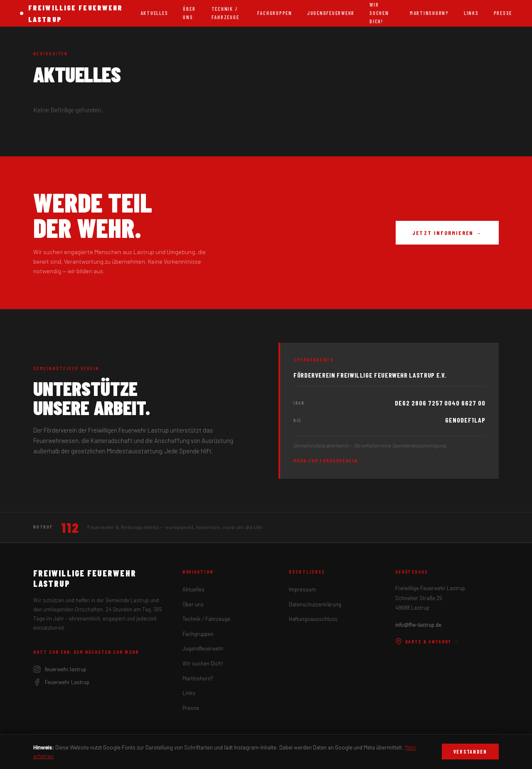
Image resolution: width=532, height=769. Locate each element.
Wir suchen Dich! (203, 663)
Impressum (302, 589)
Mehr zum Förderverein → (329, 460)
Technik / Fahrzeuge (225, 13)
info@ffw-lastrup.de (418, 625)
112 (70, 527)
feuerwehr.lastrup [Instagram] (60, 669)
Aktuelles (154, 13)
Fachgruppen (275, 13)
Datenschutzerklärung (315, 604)
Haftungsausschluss (313, 619)
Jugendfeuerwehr (331, 13)
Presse (503, 13)
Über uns (189, 13)
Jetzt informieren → (447, 233)
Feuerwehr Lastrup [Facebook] (61, 682)
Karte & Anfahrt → (427, 641)
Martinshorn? (429, 13)
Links (471, 13)
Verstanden (470, 752)
